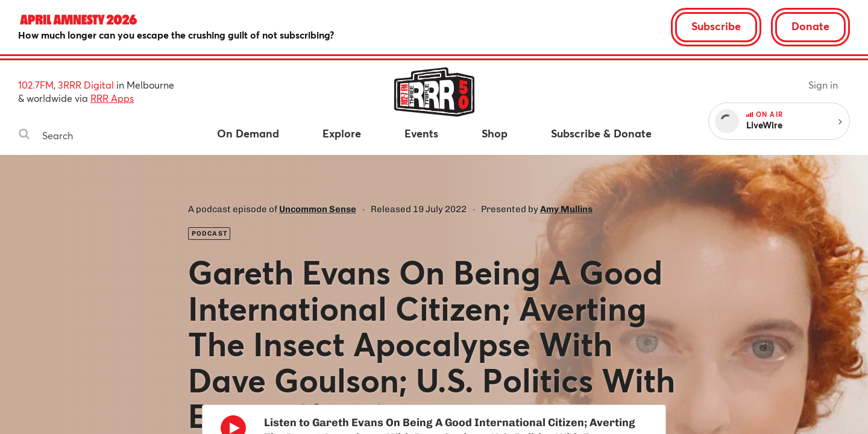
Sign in (823, 85)
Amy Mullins (566, 209)
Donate (810, 26)
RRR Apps (112, 98)
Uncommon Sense (318, 209)
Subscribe (716, 26)
